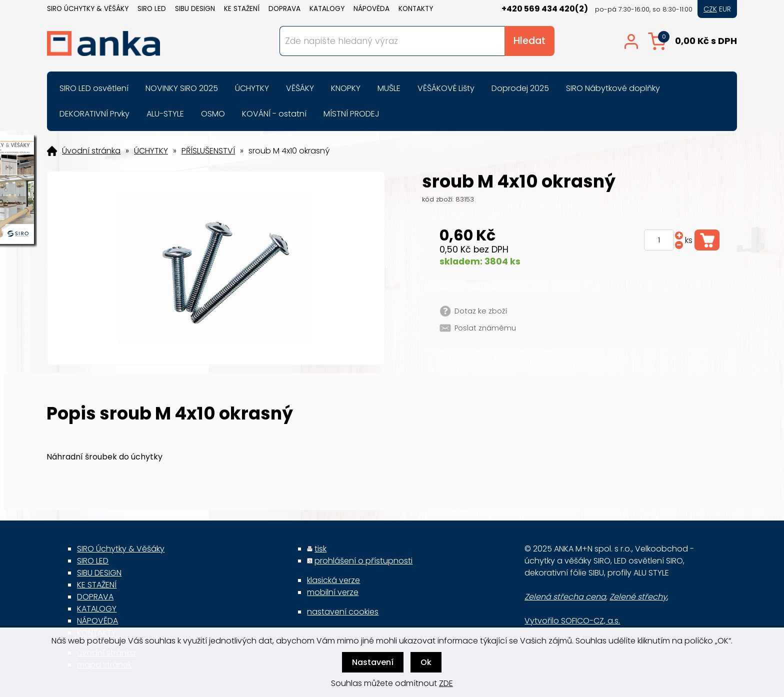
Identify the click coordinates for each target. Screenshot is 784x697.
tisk (320, 549)
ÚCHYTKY (151, 151)
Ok (426, 662)
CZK (710, 9)
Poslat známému (485, 328)
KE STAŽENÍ (242, 9)
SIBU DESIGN (195, 9)
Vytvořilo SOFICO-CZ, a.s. (572, 621)
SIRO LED (152, 9)
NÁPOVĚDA (371, 9)
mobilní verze (333, 592)
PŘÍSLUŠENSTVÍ (208, 151)
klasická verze (333, 580)
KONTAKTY (416, 9)
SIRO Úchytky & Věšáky (88, 9)
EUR (725, 9)
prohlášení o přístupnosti (363, 561)
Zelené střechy (638, 597)
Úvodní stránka (91, 151)
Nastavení (373, 662)
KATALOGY (327, 9)
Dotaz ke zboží (481, 311)
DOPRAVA (284, 9)
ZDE (446, 683)
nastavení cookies (343, 612)
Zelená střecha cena (565, 597)
